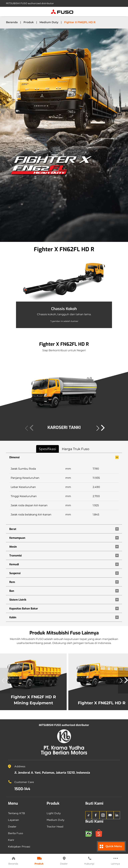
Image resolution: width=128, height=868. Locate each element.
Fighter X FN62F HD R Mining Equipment (33, 698)
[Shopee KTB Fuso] (100, 833)
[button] (100, 428)
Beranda (13, 861)
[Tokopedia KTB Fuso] (90, 833)
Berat (13, 529)
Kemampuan (17, 538)
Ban (12, 591)
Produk (39, 861)
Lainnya (115, 861)
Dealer (64, 861)
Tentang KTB (16, 813)
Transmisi (15, 556)
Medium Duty (49, 22)
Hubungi (89, 861)
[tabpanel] (64, 537)
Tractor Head (55, 826)
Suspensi (15, 573)
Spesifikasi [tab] (47, 449)
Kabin (13, 617)
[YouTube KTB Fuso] (110, 815)
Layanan (13, 820)
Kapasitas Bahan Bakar (24, 609)
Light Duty (54, 813)
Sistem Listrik (18, 600)
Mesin (13, 547)
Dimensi (14, 457)
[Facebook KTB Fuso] (96, 815)
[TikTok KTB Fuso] (89, 815)
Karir (11, 840)
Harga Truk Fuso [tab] (76, 449)
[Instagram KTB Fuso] (103, 815)
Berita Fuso (15, 833)
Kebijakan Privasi (19, 846)
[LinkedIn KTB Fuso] (117, 815)
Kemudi (14, 564)
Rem (12, 582)
